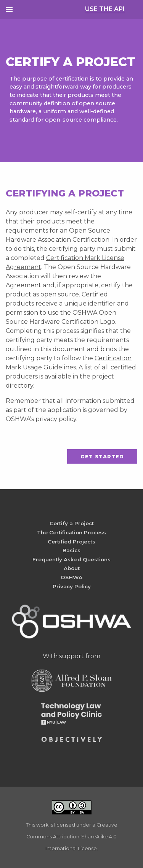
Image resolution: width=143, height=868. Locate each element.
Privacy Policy (72, 586)
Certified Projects (71, 542)
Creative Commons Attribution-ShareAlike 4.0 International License (72, 837)
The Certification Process (71, 532)
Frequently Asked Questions (71, 559)
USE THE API (105, 9)
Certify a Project (72, 523)
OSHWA (71, 577)
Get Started (102, 457)
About (72, 568)
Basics (71, 550)
